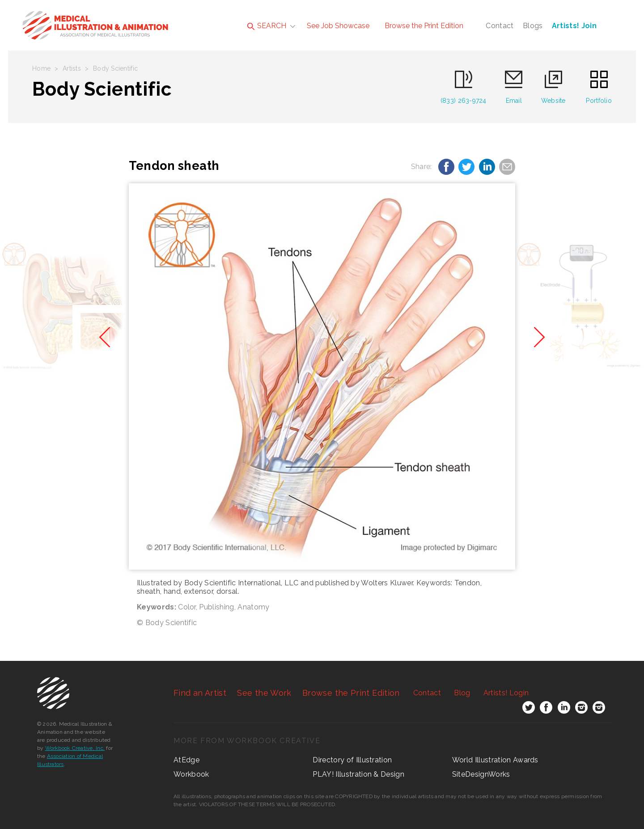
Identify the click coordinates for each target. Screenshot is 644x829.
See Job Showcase (338, 26)
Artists (72, 68)
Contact (500, 26)
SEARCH (267, 26)
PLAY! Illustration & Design (358, 774)
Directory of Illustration (352, 760)
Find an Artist (200, 693)
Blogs (533, 26)
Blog (462, 693)
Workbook (191, 774)
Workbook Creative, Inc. (75, 748)
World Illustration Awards (495, 760)
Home (41, 68)
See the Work (264, 693)
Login (506, 693)
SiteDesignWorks (481, 774)
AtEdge (186, 760)
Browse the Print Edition (424, 26)
